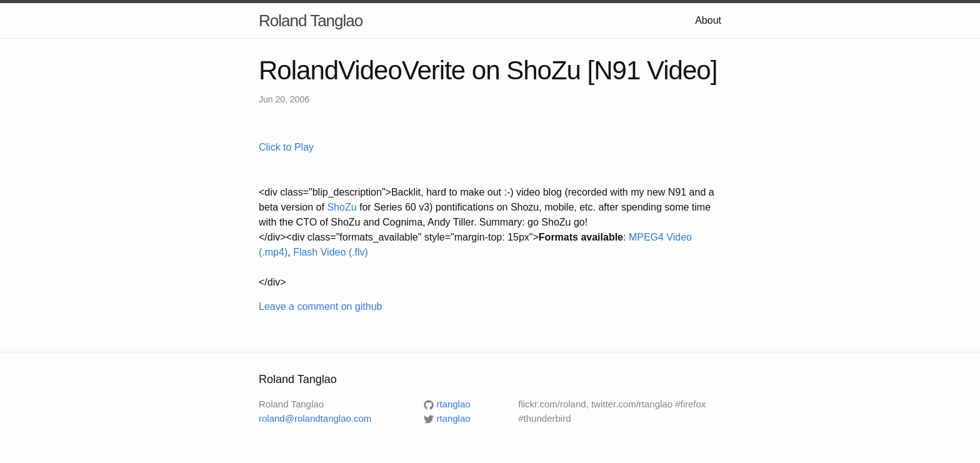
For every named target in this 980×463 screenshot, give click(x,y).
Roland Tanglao (311, 21)
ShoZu (342, 207)
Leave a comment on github (320, 306)
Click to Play (286, 147)
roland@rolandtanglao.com (315, 418)
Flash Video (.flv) (331, 252)
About (708, 20)
